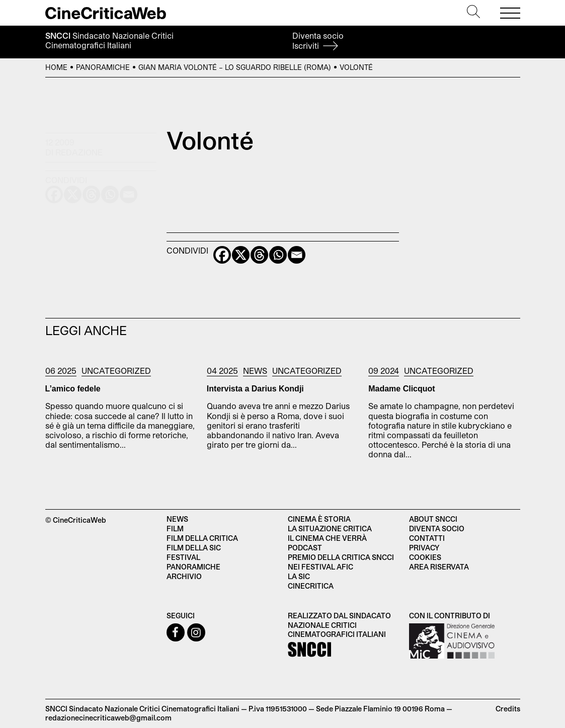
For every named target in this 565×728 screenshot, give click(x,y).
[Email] (297, 255)
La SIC (299, 576)
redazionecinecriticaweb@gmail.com (108, 718)
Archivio (184, 576)
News (255, 371)
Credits (508, 709)
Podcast (305, 548)
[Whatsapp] (278, 255)
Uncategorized (116, 371)
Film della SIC (194, 548)
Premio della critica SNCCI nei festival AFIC (341, 562)
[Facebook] (222, 255)
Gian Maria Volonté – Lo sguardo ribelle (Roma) (235, 67)
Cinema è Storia (319, 519)
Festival (183, 557)
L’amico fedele (73, 389)
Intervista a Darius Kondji (255, 389)
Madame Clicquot (401, 389)
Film (175, 529)
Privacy (424, 548)
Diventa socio (318, 41)
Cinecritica (311, 586)
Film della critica (202, 538)
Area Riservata (439, 567)
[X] (241, 255)
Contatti (427, 538)
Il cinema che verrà (327, 538)
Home (56, 67)
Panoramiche (103, 67)
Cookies (425, 557)
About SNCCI (433, 519)
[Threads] (259, 255)
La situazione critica (330, 529)
